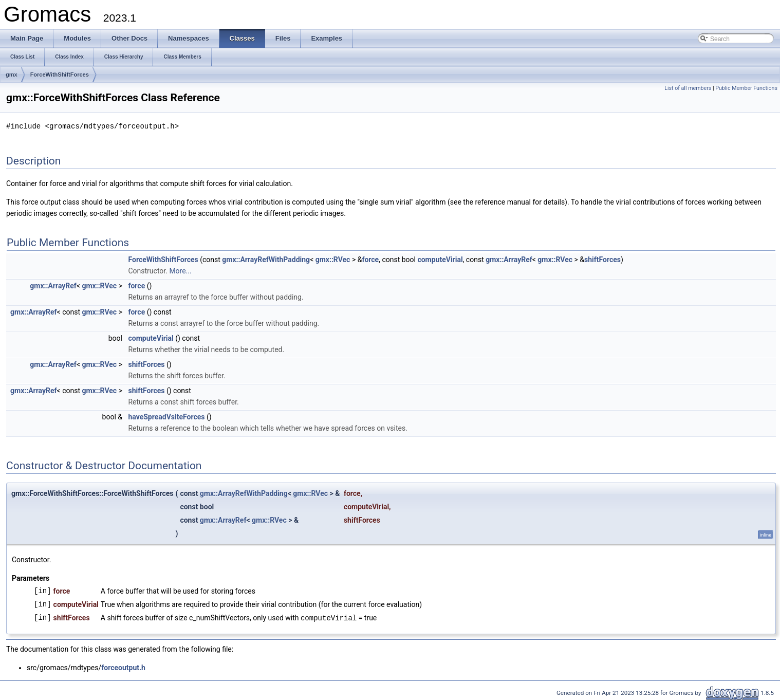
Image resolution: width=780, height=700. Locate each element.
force (370, 259)
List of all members (688, 88)
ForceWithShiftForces (60, 75)
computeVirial (440, 259)
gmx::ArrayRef (509, 259)
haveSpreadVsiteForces (166, 416)
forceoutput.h (123, 667)
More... (180, 270)
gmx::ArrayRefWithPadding (266, 259)
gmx (12, 75)
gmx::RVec (333, 259)
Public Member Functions (746, 88)
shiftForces (602, 259)
